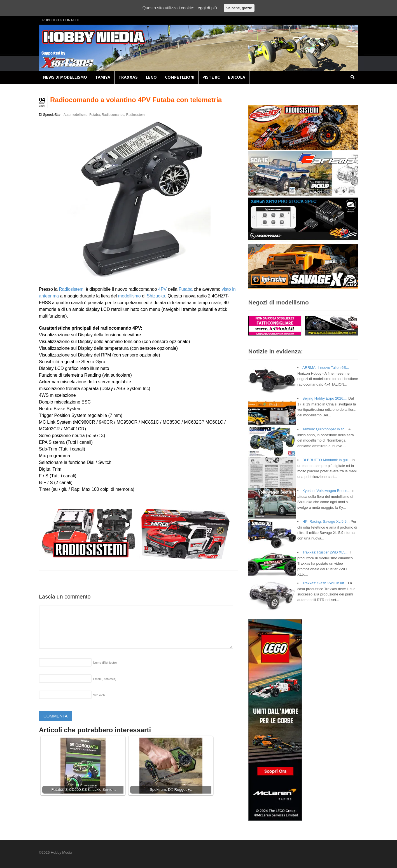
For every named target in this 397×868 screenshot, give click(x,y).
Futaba (94, 115)
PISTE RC (211, 77)
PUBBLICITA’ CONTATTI (61, 20)
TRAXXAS (128, 77)
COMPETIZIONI (180, 77)
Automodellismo (75, 115)
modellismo (129, 296)
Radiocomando (113, 115)
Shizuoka (156, 296)
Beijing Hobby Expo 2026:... (325, 398)
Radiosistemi (136, 115)
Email (105, 679)
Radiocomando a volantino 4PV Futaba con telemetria (136, 100)
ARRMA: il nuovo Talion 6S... (326, 368)
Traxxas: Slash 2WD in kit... (325, 583)
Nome (105, 663)
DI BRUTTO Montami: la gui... (326, 460)
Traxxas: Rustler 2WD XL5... (325, 552)
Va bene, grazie (239, 8)
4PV (162, 289)
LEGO (151, 77)
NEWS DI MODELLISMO (65, 77)
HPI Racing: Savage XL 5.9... (326, 521)
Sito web (99, 695)
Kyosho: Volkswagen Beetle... (326, 491)
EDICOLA (237, 77)
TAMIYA (103, 77)
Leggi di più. (207, 8)
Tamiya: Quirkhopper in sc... (325, 429)
